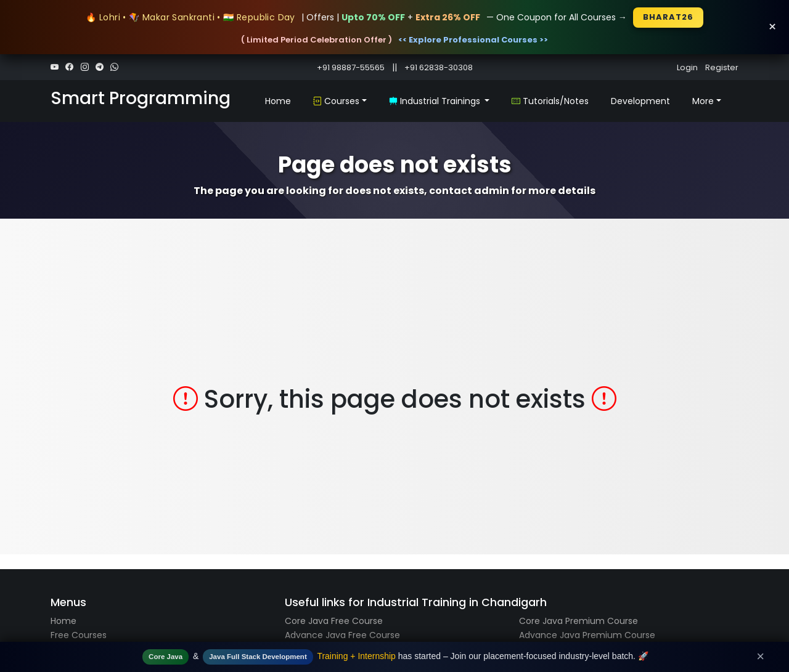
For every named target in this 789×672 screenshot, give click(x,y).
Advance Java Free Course (342, 635)
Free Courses (79, 635)
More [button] (703, 101)
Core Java (166, 657)
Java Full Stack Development (258, 657)
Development (640, 101)
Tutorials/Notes (550, 101)
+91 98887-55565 (351, 67)
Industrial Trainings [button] (436, 101)
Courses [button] (336, 101)
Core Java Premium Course (578, 621)
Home (278, 101)
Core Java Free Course (334, 621)
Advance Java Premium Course (587, 635)
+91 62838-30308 (439, 67)
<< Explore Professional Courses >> (473, 40)
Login (687, 67)
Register (722, 67)
